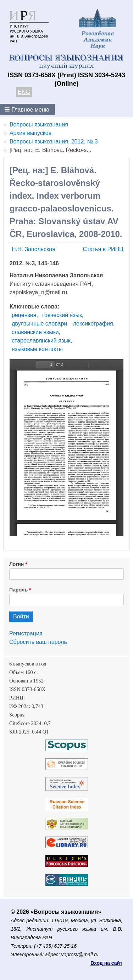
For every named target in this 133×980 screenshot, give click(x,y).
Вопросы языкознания (39, 124)
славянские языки (35, 332)
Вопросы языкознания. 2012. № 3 (54, 141)
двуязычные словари (39, 324)
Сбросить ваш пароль (38, 642)
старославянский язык (41, 341)
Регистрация (26, 633)
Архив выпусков (31, 133)
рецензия (24, 315)
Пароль (18, 590)
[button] (27, 109)
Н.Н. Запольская (34, 249)
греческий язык (62, 315)
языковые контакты (37, 349)
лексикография (93, 324)
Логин (16, 564)
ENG (24, 92)
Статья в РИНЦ (103, 249)
